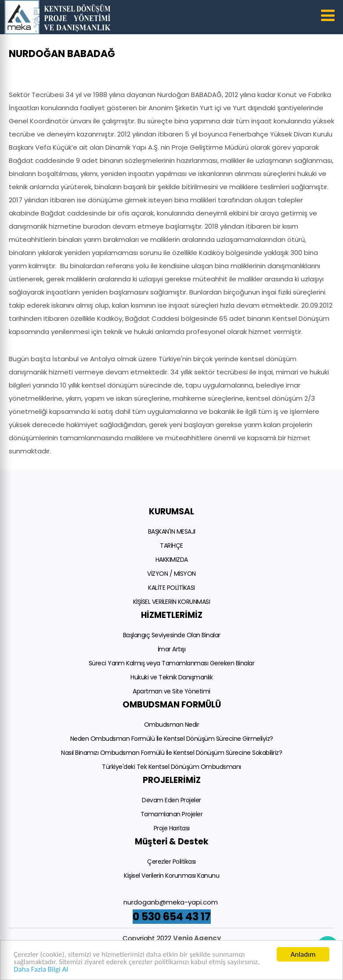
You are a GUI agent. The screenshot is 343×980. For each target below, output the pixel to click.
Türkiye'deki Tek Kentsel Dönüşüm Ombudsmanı (171, 767)
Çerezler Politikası (171, 862)
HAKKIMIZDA (172, 560)
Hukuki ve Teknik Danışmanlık (171, 677)
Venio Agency (197, 938)
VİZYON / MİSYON (171, 574)
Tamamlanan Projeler (172, 814)
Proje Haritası (172, 828)
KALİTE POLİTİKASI (171, 588)
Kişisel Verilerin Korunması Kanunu (171, 876)
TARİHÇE (171, 546)
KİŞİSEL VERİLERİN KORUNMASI (172, 602)
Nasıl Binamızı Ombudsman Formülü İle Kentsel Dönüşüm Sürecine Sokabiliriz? (171, 753)
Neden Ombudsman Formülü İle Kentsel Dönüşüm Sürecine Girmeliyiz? (172, 739)
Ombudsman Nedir (172, 725)
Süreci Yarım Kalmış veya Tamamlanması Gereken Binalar (172, 663)
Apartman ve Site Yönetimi (171, 691)
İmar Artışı (172, 649)
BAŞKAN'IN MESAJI (172, 531)
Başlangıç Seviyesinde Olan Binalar (172, 635)
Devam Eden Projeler (171, 800)
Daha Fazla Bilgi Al (41, 970)
